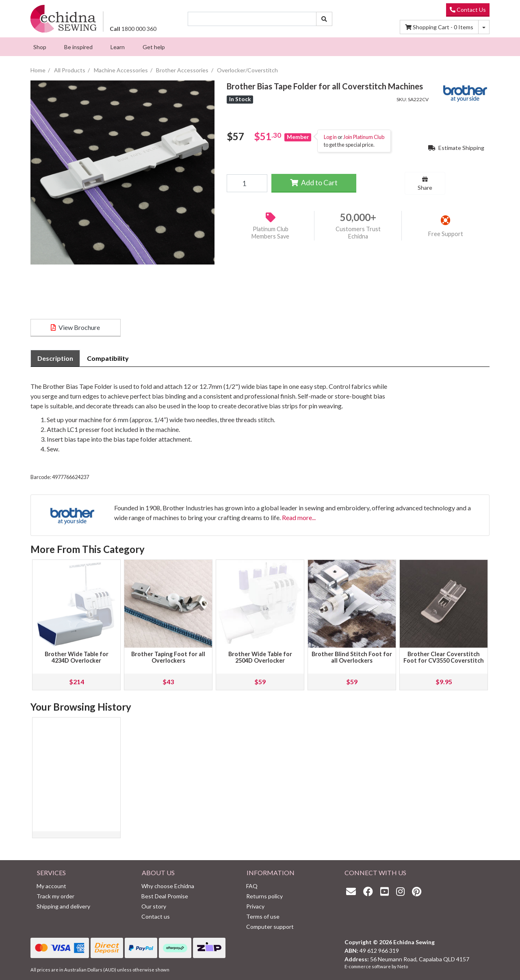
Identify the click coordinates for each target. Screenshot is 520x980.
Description (55, 358)
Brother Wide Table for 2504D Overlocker (260, 657)
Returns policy (264, 896)
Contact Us (468, 10)
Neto (403, 966)
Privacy (255, 906)
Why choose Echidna (168, 886)
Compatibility (108, 358)
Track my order (55, 896)
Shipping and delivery (63, 906)
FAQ (252, 886)
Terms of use (263, 916)
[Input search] (252, 19)
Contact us (156, 916)
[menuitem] (40, 47)
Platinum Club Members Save (270, 233)
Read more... (299, 517)
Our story (154, 906)
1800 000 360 (133, 29)
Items (439, 27)
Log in (330, 137)
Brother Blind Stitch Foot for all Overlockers (352, 657)
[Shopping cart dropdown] (484, 27)
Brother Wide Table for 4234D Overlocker (77, 657)
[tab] (55, 358)
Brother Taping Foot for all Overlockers (168, 657)
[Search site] (324, 19)
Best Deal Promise (165, 896)
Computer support (270, 927)
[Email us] (353, 891)
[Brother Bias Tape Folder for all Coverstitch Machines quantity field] (247, 183)
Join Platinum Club (364, 137)
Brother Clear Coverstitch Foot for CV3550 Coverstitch (444, 657)
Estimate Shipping (456, 148)
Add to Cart (314, 183)
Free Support (446, 234)
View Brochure (75, 327)
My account (51, 886)
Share (425, 184)
